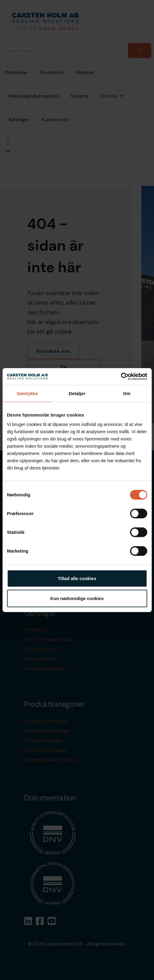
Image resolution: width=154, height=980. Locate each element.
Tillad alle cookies (77, 578)
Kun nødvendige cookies (77, 598)
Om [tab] (127, 393)
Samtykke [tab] (27, 393)
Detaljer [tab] (77, 393)
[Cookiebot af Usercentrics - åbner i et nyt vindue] (121, 377)
